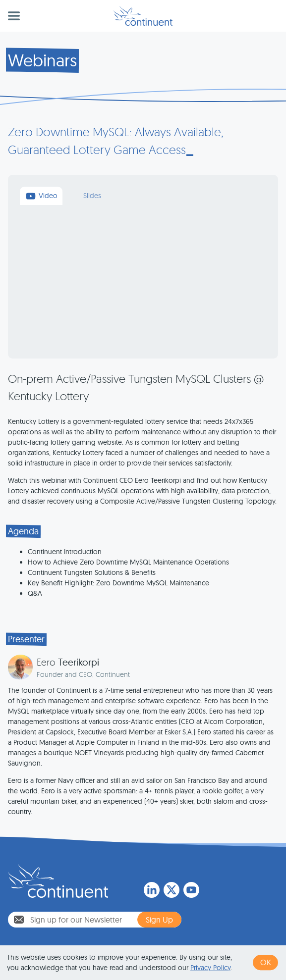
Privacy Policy (210, 968)
